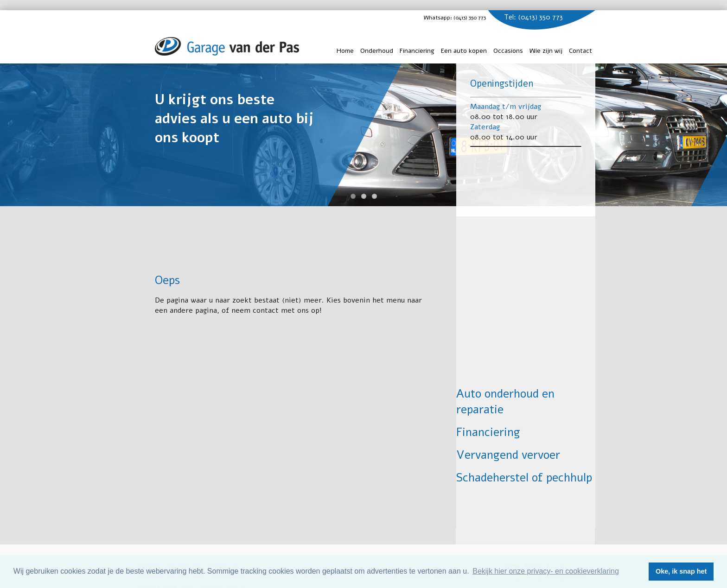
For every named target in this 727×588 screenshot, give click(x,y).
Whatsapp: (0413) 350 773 (464, 18)
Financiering (417, 51)
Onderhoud (377, 51)
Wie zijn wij (546, 51)
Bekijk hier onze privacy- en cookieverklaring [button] (546, 571)
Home (345, 51)
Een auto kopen (464, 51)
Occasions (508, 51)
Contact (580, 51)
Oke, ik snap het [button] (681, 571)
